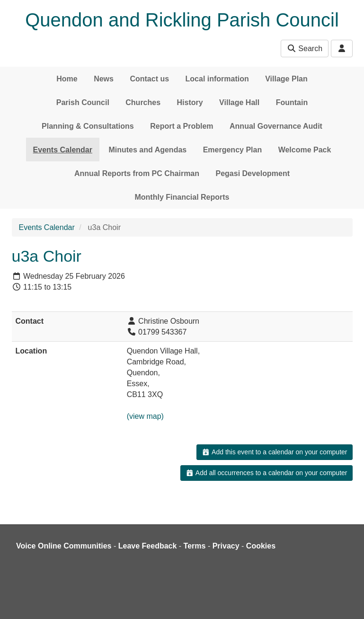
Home (67, 79)
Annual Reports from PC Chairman (137, 173)
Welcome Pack (305, 150)
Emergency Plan (233, 150)
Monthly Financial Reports (182, 197)
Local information (217, 79)
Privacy (226, 546)
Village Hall (239, 102)
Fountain (292, 102)
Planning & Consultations (88, 126)
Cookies (261, 546)
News (104, 79)
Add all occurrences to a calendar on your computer (266, 473)
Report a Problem (182, 126)
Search (305, 49)
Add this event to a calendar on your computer (274, 452)
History (190, 102)
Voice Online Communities (64, 546)
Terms (195, 546)
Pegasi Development (253, 173)
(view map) (145, 416)
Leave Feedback (148, 546)
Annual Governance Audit (276, 126)
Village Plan (286, 79)
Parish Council (83, 102)
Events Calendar (63, 150)
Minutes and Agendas (147, 150)
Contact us (149, 79)
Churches (143, 102)
